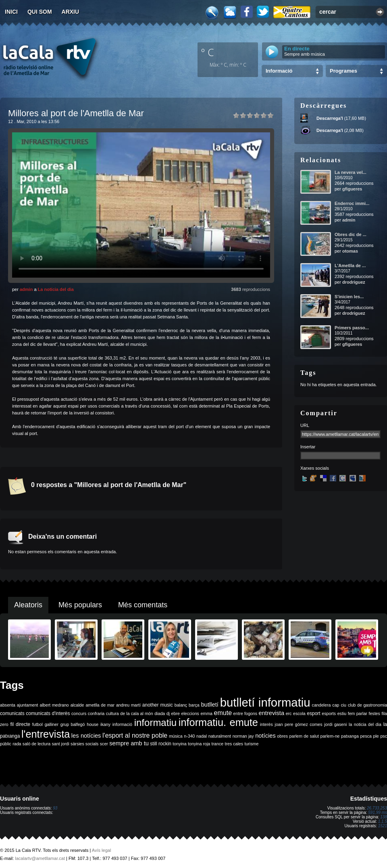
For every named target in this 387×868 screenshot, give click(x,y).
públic (6, 744)
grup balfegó (73, 724)
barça (194, 705)
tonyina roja (199, 744)
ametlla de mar (100, 705)
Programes (343, 71)
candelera (321, 705)
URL (305, 425)
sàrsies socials (84, 744)
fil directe (20, 724)
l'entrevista (46, 734)
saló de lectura (36, 744)
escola (299, 713)
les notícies (86, 736)
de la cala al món (136, 713)
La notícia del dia (56, 289)
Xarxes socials (315, 468)
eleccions (190, 713)
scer (104, 744)
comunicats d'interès (48, 713)
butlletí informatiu (265, 702)
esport (313, 713)
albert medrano (54, 705)
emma (206, 713)
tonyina (179, 744)
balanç (181, 705)
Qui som (40, 12)
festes (374, 713)
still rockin (161, 744)
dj (168, 713)
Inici (11, 12)
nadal (202, 736)
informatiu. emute (218, 722)
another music (158, 705)
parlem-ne (330, 736)
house (93, 724)
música (176, 736)
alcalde (77, 705)
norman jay (243, 736)
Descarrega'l (330, 118)
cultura (112, 713)
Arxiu (71, 12)
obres (282, 736)
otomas (350, 251)
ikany (105, 724)
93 (55, 808)
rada (17, 744)
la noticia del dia (365, 724)
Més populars (80, 605)
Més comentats (143, 605)
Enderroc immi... (352, 203)
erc (289, 713)
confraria (96, 713)
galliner (52, 724)
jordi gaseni (335, 724)
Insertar (308, 447)
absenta (8, 705)
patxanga (350, 736)
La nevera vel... (351, 172)
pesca (366, 736)
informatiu (155, 723)
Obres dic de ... (351, 234)
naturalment (220, 736)
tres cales (234, 744)
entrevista (272, 713)
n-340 (189, 736)
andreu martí (128, 705)
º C (208, 52)
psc (384, 736)
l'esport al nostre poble (135, 735)
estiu (342, 713)
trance (218, 744)
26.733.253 (377, 808)
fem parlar (358, 713)
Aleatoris (28, 605)
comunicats (12, 713)
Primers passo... (352, 328)
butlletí (210, 705)
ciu (343, 705)
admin (26, 289)
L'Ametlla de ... (350, 266)
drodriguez (354, 282)
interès (266, 724)
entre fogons (245, 713)
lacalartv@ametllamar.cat (40, 858)
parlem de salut (304, 736)
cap (336, 705)
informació (122, 724)
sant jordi (61, 744)
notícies (265, 736)
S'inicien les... (349, 297)
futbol (37, 724)
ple (376, 736)
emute (223, 713)
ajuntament (28, 705)
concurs (79, 713)
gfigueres (352, 189)
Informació (279, 71)
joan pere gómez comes (299, 724)
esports (329, 713)
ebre (176, 713)
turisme (251, 744)
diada (160, 713)
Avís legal (102, 850)
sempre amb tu (129, 743)
